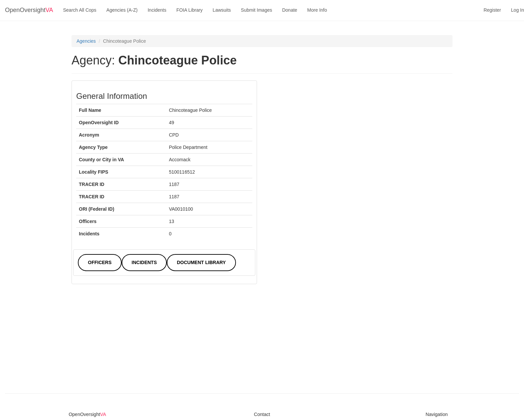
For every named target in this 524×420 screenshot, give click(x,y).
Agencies (86, 41)
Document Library (201, 262)
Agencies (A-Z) (122, 10)
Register (492, 10)
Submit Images (256, 10)
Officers (100, 262)
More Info (317, 10)
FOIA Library (190, 10)
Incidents (157, 10)
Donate (290, 10)
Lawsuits (222, 10)
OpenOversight (29, 10)
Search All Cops (80, 10)
